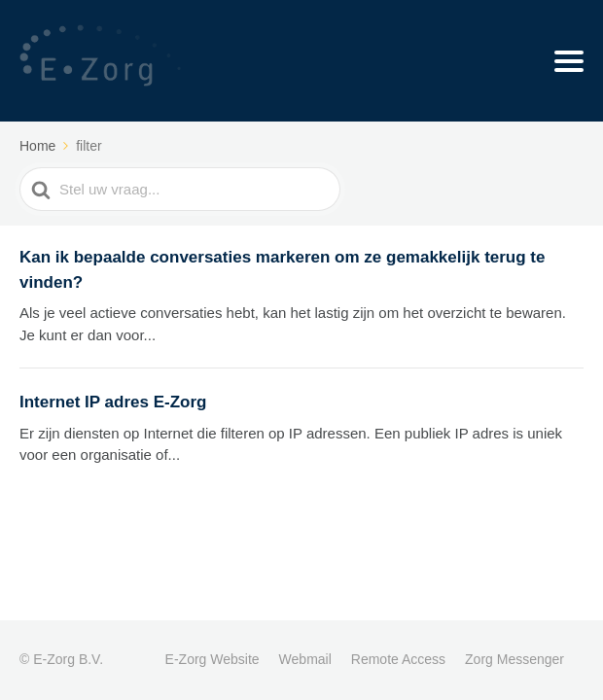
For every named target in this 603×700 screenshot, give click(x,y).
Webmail (305, 659)
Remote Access (398, 659)
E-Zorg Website (213, 659)
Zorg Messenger (514, 659)
